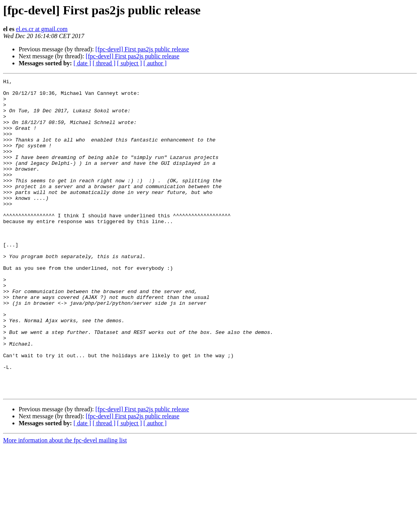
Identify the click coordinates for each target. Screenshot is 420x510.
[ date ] (82, 63)
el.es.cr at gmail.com (42, 29)
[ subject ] (129, 63)
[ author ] (155, 63)
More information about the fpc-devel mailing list (65, 503)
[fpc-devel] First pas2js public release (142, 49)
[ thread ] (104, 63)
